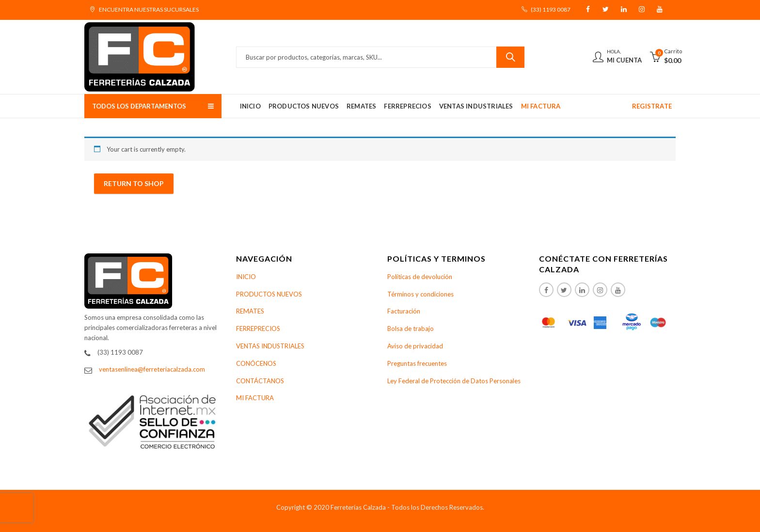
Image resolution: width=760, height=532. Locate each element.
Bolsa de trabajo (411, 329)
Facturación (404, 311)
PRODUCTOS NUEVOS (269, 294)
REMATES (250, 311)
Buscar (510, 57)
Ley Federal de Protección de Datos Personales (454, 381)
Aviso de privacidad (415, 346)
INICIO (246, 277)
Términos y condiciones (420, 294)
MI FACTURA (255, 398)
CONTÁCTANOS (260, 381)
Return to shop (134, 183)
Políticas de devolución (420, 277)
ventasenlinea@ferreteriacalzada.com (152, 369)
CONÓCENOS (256, 363)
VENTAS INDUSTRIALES (270, 346)
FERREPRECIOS (258, 329)
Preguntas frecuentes (417, 363)
